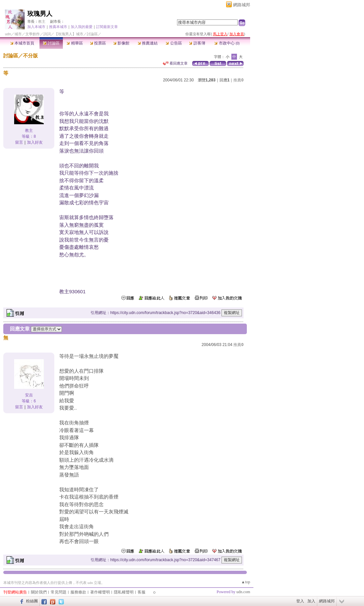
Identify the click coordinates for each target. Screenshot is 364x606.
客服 (142, 592)
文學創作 (33, 34)
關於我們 (39, 592)
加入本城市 (36, 27)
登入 (300, 601)
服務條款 (78, 592)
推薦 (238, 80)
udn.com (243, 592)
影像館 (121, 43)
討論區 (51, 43)
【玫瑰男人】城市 (69, 34)
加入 (311, 601)
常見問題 (59, 592)
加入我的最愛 (82, 27)
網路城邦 (242, 5)
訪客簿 (197, 43)
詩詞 (47, 34)
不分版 (30, 56)
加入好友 (35, 142)
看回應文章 (175, 63)
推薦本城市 (58, 27)
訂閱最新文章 (107, 27)
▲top (246, 582)
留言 (19, 142)
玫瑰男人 (40, 14)
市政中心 (227, 43)
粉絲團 (32, 601)
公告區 (174, 43)
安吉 (29, 395)
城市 (18, 34)
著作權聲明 (100, 592)
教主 (42, 21)
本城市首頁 (22, 43)
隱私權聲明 (124, 592)
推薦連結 (148, 43)
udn (8, 34)
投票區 (98, 43)
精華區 (75, 43)
